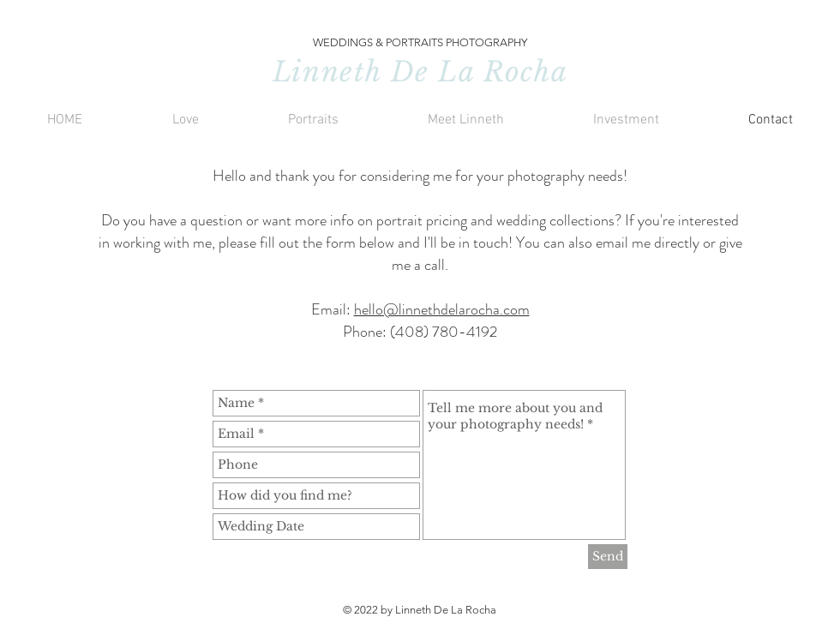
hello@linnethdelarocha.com (442, 309)
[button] (185, 120)
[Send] (608, 557)
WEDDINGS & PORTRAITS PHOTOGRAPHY (420, 42)
